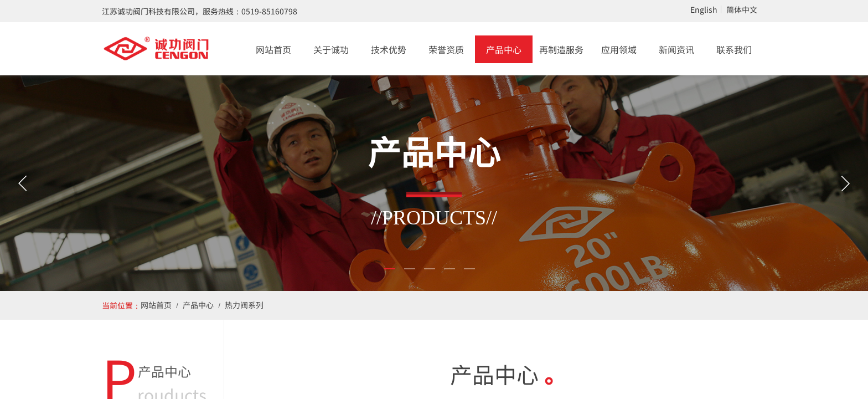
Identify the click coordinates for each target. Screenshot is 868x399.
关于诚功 (331, 49)
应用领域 (619, 49)
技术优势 (389, 49)
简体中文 (742, 9)
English (704, 9)
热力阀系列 (244, 305)
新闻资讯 (676, 49)
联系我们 (734, 49)
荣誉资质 (446, 49)
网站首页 (273, 49)
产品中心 (504, 49)
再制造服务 (561, 49)
